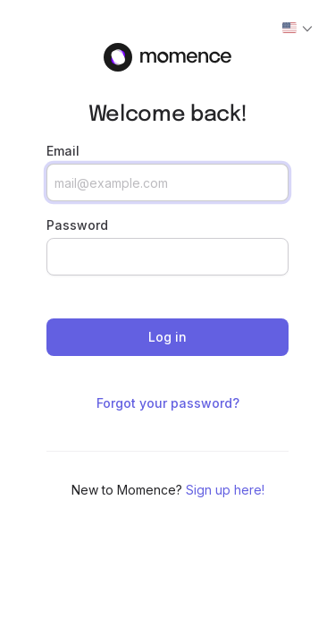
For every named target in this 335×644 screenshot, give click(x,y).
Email (63, 151)
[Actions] (297, 29)
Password (77, 225)
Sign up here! (225, 490)
